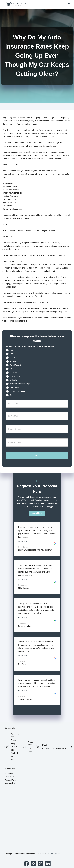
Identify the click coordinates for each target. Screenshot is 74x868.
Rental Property (16, 365)
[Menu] (69, 4)
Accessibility (10, 783)
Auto (12, 350)
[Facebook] (26, 864)
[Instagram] (33, 864)
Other (12, 395)
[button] (37, 513)
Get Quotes (9, 774)
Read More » (23, 541)
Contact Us (9, 777)
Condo (12, 358)
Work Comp (14, 387)
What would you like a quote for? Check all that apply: (32, 346)
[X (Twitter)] (41, 864)
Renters (13, 361)
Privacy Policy (10, 780)
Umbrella (13, 380)
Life (11, 369)
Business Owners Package (20, 384)
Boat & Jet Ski (15, 376)
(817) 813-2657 (30, 748)
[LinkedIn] (48, 864)
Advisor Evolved (53, 854)
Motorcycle (14, 373)
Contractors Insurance (18, 391)
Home (12, 354)
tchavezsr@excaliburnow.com (55, 748)
